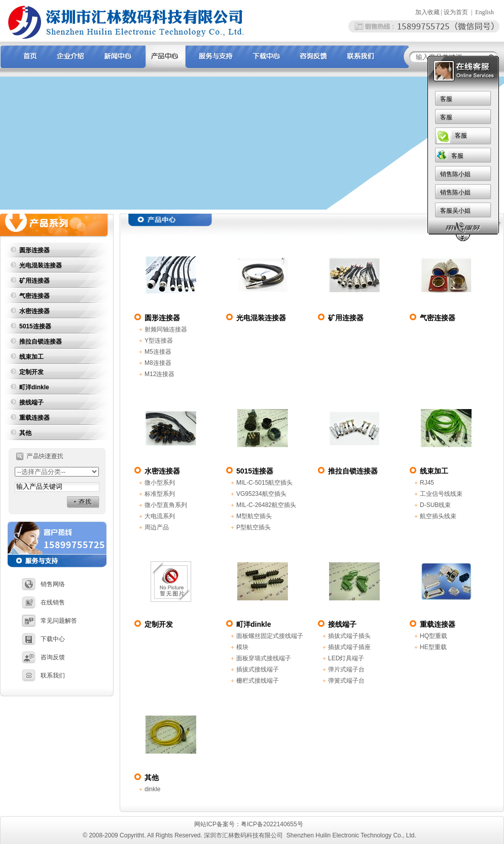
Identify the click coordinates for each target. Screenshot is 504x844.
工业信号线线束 (441, 494)
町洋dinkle (34, 387)
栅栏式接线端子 (258, 681)
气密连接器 (34, 296)
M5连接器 (158, 352)
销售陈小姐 (341, 174)
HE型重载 (433, 647)
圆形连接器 (34, 250)
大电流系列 (160, 516)
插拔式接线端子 (258, 669)
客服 (332, 99)
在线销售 (43, 602)
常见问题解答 (49, 621)
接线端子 (31, 402)
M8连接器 (158, 363)
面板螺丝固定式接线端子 (270, 636)
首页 (460, 223)
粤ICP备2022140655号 (273, 824)
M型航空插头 (254, 516)
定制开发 (31, 372)
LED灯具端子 (346, 658)
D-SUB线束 (435, 505)
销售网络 (43, 584)
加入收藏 (427, 12)
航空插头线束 (438, 516)
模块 (242, 647)
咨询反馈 (43, 657)
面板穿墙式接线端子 (264, 658)
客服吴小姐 (341, 211)
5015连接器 (35, 326)
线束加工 (31, 357)
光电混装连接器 (41, 265)
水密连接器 (34, 311)
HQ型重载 (434, 636)
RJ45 (427, 483)
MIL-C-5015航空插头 (264, 483)
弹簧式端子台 (346, 681)
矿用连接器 (34, 281)
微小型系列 (160, 483)
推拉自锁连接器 (41, 342)
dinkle (152, 789)
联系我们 (43, 676)
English (484, 12)
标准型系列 (160, 494)
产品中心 (488, 223)
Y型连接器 (159, 341)
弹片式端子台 (346, 669)
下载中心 (43, 639)
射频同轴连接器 (166, 329)
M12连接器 (159, 374)
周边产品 (157, 527)
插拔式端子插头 (349, 636)
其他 (25, 433)
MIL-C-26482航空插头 (266, 505)
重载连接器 (34, 418)
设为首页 (456, 12)
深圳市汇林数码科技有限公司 (243, 835)
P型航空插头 (254, 527)
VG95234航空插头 (261, 494)
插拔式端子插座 (349, 647)
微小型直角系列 (166, 505)
